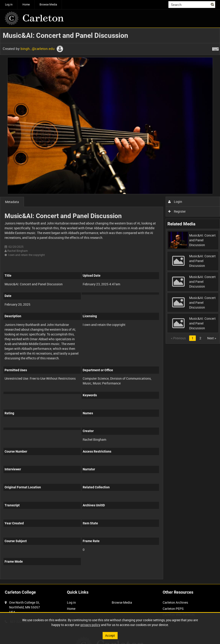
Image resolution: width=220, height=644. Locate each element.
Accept (110, 635)
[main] (110, 306)
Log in (9, 4)
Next (212, 338)
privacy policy (90, 625)
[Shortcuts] (215, 48)
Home (26, 4)
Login (175, 202)
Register (177, 211)
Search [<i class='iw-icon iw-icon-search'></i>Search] (213, 4)
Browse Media (48, 4)
